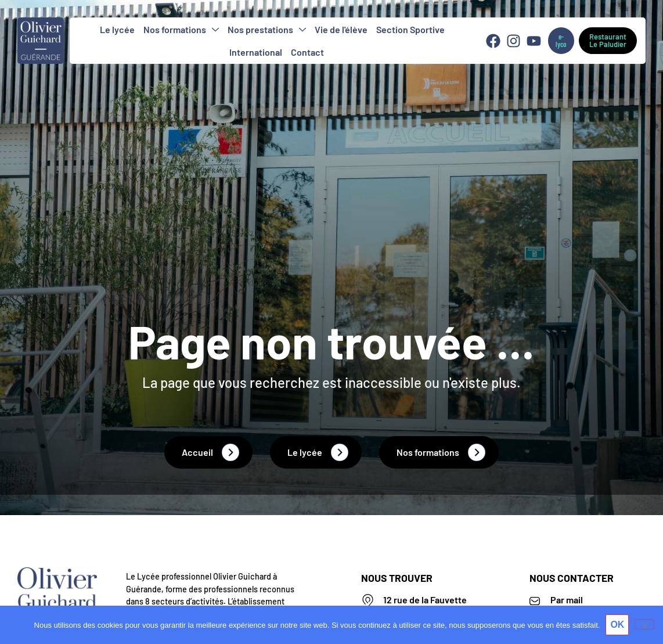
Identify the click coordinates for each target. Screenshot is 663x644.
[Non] (644, 624)
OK (617, 625)
